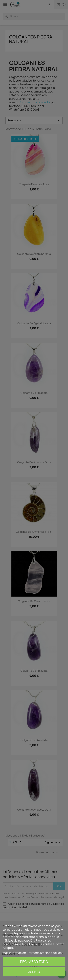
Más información (15, 953)
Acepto (34, 972)
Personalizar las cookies (45, 953)
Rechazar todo (34, 962)
